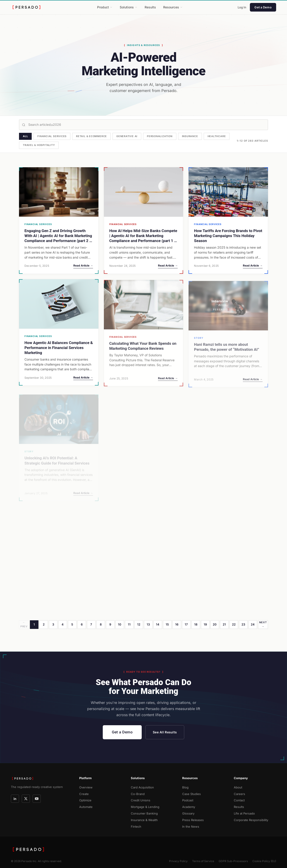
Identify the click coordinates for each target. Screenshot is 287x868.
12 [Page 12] (139, 624)
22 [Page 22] (234, 624)
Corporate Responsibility (251, 820)
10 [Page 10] (120, 624)
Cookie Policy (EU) (264, 861)
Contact (239, 800)
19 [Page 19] (205, 624)
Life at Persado (244, 813)
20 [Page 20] (215, 624)
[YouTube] (37, 799)
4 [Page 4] (63, 624)
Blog (185, 787)
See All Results (165, 732)
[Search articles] (143, 125)
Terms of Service (203, 861)
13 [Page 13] (148, 624)
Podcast (188, 800)
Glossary (188, 813)
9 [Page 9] (110, 624)
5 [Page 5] (72, 624)
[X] (26, 799)
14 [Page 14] (158, 624)
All (25, 136)
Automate (86, 807)
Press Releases (193, 820)
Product (105, 7)
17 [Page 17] (186, 624)
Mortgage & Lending (145, 807)
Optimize (85, 800)
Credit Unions (141, 800)
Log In (242, 7)
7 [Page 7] (91, 624)
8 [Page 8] (101, 624)
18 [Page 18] (196, 624)
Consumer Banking (144, 813)
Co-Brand (138, 794)
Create (84, 794)
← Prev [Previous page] (24, 624)
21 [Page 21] (224, 624)
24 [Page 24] (253, 624)
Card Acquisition (142, 787)
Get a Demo (263, 7)
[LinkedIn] (15, 799)
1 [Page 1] (34, 624)
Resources (173, 7)
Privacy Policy (178, 861)
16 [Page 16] (177, 624)
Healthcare (217, 136)
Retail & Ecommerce (91, 136)
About (238, 787)
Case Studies (191, 794)
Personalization (160, 136)
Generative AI (127, 136)
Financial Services (52, 136)
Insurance (190, 136)
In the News (191, 827)
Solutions (129, 7)
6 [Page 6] (82, 624)
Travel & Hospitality (39, 145)
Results (150, 7)
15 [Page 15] (167, 624)
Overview (86, 787)
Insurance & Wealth (144, 820)
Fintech (136, 827)
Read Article (83, 265)
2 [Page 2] (44, 624)
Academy (189, 807)
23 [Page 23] (243, 624)
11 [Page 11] (129, 624)
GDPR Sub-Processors (233, 861)
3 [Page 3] (53, 624)
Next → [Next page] (263, 624)
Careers (239, 794)
